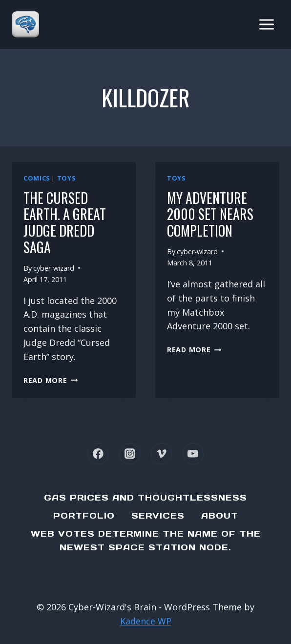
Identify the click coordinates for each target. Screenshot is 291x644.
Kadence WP (146, 621)
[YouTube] (193, 453)
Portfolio (84, 516)
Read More (51, 380)
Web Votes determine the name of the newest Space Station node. (146, 540)
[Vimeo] (161, 453)
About (220, 516)
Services (158, 516)
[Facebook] (98, 453)
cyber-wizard (54, 268)
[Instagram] (130, 453)
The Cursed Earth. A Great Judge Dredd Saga (65, 222)
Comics (37, 178)
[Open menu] (266, 24)
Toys (66, 178)
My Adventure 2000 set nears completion (210, 214)
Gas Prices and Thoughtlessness (145, 498)
